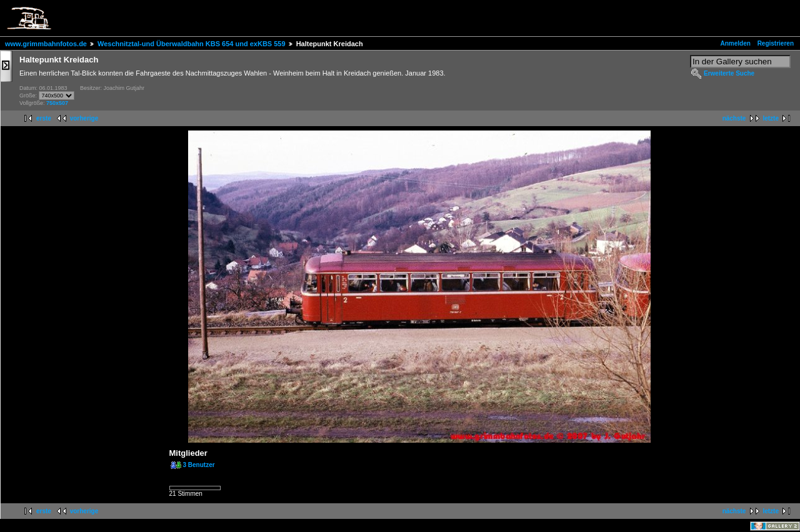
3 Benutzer (199, 465)
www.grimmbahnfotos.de (46, 44)
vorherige (84, 118)
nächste (734, 118)
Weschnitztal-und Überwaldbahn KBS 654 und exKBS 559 (192, 44)
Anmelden (736, 43)
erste (44, 118)
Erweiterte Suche (729, 73)
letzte (771, 118)
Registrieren (776, 43)
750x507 (57, 103)
